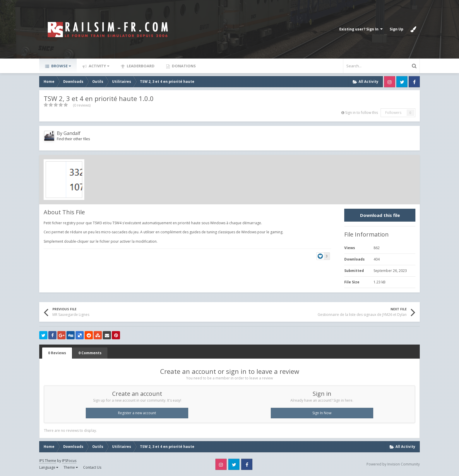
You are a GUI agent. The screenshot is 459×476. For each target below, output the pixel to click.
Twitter (402, 82)
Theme (71, 467)
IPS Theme (48, 461)
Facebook (414, 82)
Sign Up (397, 29)
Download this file (380, 215)
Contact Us (92, 467)
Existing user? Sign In (361, 29)
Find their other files (73, 139)
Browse (61, 66)
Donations (183, 66)
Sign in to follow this (362, 113)
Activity (99, 66)
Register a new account (137, 413)
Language (49, 467)
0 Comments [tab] (90, 353)
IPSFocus (69, 461)
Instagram (390, 82)
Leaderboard (140, 66)
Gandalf (72, 133)
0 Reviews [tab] (57, 353)
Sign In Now (322, 413)
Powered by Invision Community (393, 464)
